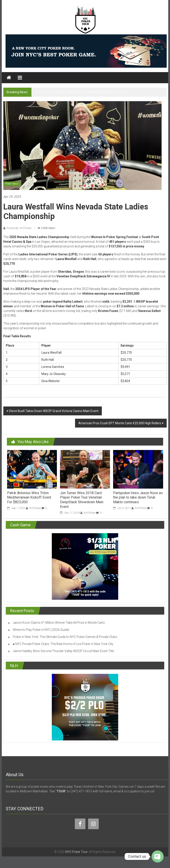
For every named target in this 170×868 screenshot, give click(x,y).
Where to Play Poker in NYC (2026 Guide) (41, 630)
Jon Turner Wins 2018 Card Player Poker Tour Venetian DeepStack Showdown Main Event (82, 500)
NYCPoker (35, 508)
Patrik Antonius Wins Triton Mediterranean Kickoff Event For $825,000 (29, 498)
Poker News (12, 184)
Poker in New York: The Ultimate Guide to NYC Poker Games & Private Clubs (65, 637)
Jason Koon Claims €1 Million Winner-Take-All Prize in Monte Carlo (80, 92)
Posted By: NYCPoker (19, 228)
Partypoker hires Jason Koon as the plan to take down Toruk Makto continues (138, 498)
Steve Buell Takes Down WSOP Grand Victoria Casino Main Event (54, 411)
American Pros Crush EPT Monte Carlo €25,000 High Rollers (120, 423)
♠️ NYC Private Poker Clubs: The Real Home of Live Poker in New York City (63, 644)
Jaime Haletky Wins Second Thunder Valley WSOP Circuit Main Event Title (63, 651)
